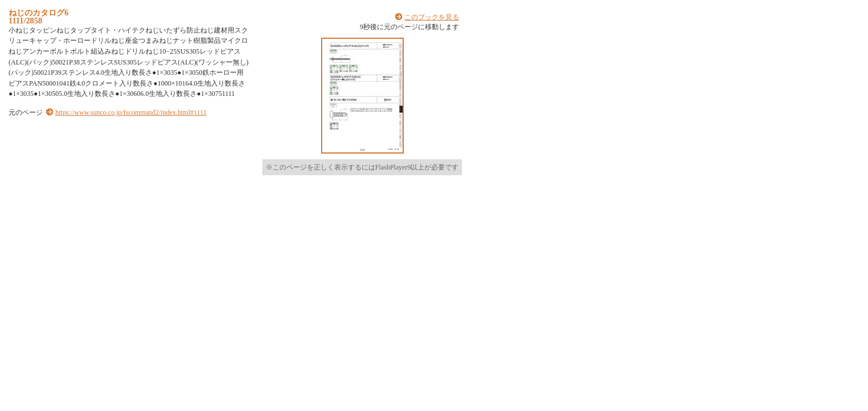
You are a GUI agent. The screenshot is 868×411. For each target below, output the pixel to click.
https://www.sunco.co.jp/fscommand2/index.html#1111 (131, 112)
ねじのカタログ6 (38, 13)
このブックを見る (432, 17)
